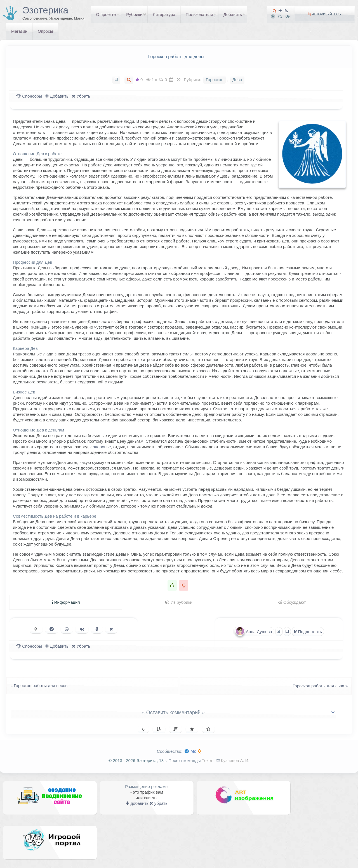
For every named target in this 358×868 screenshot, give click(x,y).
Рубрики (134, 14)
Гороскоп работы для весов (37, 686)
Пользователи (199, 14)
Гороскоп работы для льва (322, 686)
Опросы (45, 31)
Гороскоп (215, 80)
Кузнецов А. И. (235, 760)
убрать (158, 803)
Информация (66, 602)
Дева (237, 80)
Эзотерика (45, 10)
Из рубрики (179, 602)
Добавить (233, 14)
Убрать (81, 96)
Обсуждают (292, 602)
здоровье (102, 447)
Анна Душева (254, 631)
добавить (137, 803)
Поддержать (308, 632)
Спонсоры (29, 96)
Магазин (19, 31)
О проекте (106, 14)
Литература (164, 14)
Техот (207, 760)
